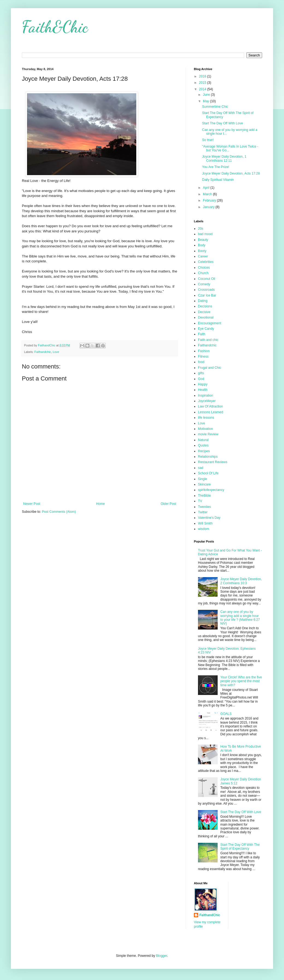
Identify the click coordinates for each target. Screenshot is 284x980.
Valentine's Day (209, 518)
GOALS (226, 714)
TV (200, 501)
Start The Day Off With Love (223, 123)
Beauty (203, 240)
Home (100, 504)
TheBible (204, 496)
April (207, 188)
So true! (208, 140)
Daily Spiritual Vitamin (218, 180)
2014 (203, 89)
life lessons (206, 418)
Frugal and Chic (210, 368)
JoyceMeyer (207, 401)
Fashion (204, 351)
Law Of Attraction (210, 406)
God (201, 379)
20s (201, 229)
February (210, 200)
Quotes (203, 445)
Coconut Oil (207, 279)
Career (203, 256)
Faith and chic (208, 340)
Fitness (203, 356)
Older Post (168, 504)
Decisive (204, 312)
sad (201, 468)
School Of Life (208, 473)
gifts (201, 373)
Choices (204, 268)
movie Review (208, 434)
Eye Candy (206, 329)
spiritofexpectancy (211, 490)
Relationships (208, 457)
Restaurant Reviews (213, 462)
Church (203, 273)
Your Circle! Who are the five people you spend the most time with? (241, 681)
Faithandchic (43, 352)
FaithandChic (210, 915)
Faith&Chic (55, 27)
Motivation (205, 429)
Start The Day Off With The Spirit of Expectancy (240, 847)
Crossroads (206, 290)
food (201, 362)
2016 (203, 76)
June (207, 95)
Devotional (206, 317)
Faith (202, 334)
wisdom (204, 529)
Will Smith (205, 523)
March (208, 194)
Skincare (204, 484)
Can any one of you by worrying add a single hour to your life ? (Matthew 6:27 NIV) (240, 618)
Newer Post (32, 504)
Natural (203, 440)
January (209, 207)
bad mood (205, 234)
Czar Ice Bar (207, 295)
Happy (203, 384)
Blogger (162, 956)
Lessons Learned (211, 412)
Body (202, 245)
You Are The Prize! (216, 167)
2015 (203, 83)
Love (56, 352)
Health (203, 390)
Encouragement (210, 323)
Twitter (203, 512)
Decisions (205, 306)
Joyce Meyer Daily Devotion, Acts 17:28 (231, 173)
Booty (202, 251)
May (206, 101)
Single (202, 479)
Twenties (204, 507)
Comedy (204, 284)
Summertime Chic (215, 107)
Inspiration (205, 395)
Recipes (204, 451)
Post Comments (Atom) (59, 512)
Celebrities (206, 262)
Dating (203, 301)
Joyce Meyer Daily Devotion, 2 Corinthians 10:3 (241, 581)
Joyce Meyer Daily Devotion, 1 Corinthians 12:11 (224, 158)
